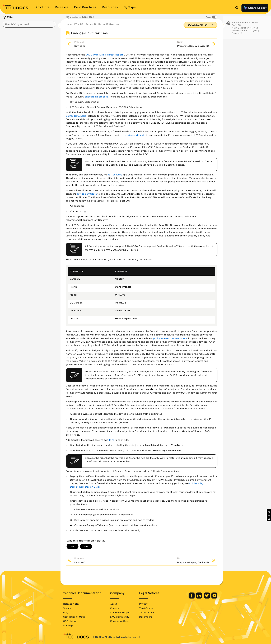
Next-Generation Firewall (245, 29)
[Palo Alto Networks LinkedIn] (200, 598)
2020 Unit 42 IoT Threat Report (104, 55)
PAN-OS (79, 24)
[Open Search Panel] (238, 8)
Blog (66, 612)
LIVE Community (120, 617)
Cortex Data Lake (76, 116)
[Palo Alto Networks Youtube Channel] (214, 598)
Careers (115, 608)
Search (67, 608)
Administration (239, 32)
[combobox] (29, 24)
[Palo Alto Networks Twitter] (207, 598)
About (113, 604)
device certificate (135, 135)
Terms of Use (146, 612)
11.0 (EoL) (254, 32)
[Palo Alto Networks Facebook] (192, 598)
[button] (269, 515)
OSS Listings (70, 621)
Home (69, 24)
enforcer (153, 389)
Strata (255, 24)
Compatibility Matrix (75, 617)
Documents (146, 617)
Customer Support (120, 612)
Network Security (241, 24)
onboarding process (96, 97)
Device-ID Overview (109, 24)
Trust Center (146, 608)
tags (111, 440)
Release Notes (71, 604)
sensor (96, 389)
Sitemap (68, 625)
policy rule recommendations (170, 338)
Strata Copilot (255, 8)
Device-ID (91, 24)
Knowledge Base (120, 621)
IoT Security (115, 175)
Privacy (143, 604)
